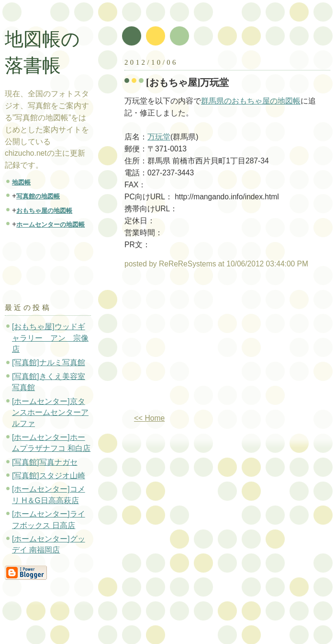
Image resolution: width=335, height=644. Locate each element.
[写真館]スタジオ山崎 (49, 476)
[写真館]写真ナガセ (45, 462)
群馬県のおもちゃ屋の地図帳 (251, 101)
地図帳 (21, 182)
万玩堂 (159, 137)
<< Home (149, 418)
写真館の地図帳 (38, 196)
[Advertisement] (205, 345)
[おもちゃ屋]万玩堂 (188, 82)
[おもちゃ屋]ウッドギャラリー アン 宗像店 (50, 338)
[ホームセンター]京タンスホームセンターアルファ (50, 413)
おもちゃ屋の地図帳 (44, 211)
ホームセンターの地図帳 (50, 224)
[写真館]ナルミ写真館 (49, 362)
